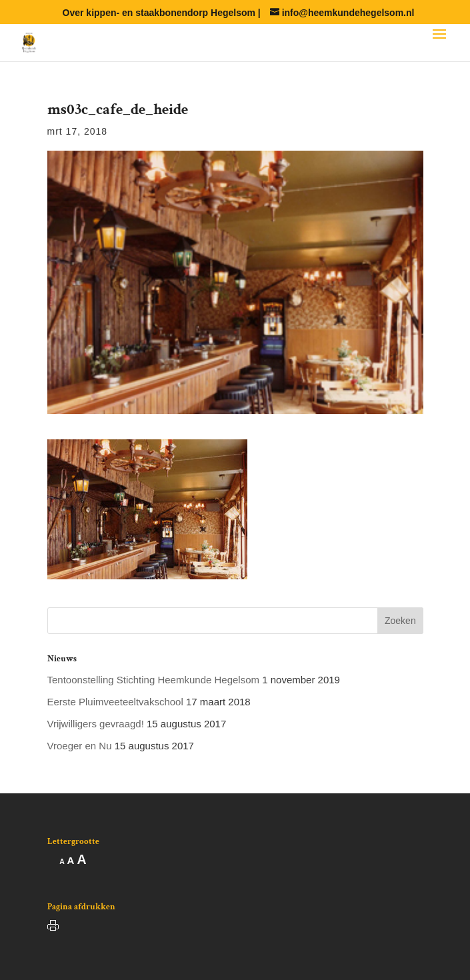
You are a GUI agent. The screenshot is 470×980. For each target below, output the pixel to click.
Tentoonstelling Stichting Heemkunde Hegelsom (154, 680)
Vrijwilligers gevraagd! (96, 724)
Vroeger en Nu (80, 746)
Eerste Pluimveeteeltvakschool (115, 702)
